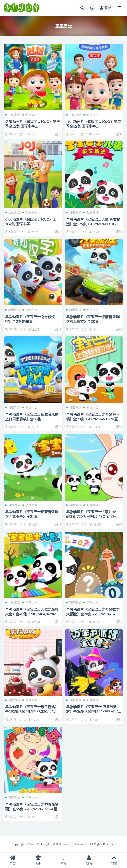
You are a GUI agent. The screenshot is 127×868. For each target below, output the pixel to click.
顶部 (114, 860)
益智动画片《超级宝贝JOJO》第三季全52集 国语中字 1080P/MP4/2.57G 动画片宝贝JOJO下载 (33, 128)
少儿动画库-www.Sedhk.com (66, 844)
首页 (13, 860)
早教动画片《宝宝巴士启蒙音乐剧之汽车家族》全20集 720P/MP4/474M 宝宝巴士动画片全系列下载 (93, 324)
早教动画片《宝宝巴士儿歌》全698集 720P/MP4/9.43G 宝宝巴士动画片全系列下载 (93, 516)
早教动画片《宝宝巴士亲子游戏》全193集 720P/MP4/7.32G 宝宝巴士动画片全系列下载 (32, 711)
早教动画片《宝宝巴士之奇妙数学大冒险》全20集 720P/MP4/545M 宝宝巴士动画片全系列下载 (94, 614)
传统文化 (30, 310)
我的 (89, 860)
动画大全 (30, 115)
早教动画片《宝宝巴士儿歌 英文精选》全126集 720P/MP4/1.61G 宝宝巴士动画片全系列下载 (93, 224)
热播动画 (30, 212)
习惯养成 (74, 212)
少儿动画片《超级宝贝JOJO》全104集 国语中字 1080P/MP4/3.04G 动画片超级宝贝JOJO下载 (31, 226)
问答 (63, 860)
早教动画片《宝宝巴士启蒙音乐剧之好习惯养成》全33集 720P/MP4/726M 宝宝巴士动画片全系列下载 (32, 421)
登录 (106, 8)
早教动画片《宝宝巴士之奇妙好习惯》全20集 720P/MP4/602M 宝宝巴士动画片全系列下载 (94, 419)
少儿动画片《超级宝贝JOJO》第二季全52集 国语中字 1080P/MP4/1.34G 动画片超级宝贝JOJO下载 (94, 128)
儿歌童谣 (13, 115)
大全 (38, 860)
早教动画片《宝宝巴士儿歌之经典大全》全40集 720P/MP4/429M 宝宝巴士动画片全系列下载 (33, 614)
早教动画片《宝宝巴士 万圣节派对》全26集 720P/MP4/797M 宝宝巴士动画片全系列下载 (94, 711)
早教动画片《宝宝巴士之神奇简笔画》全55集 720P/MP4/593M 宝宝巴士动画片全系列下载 (33, 809)
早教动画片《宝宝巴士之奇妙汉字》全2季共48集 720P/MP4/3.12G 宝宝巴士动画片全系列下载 (32, 324)
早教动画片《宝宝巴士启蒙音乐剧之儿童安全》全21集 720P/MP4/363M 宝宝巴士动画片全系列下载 (32, 519)
